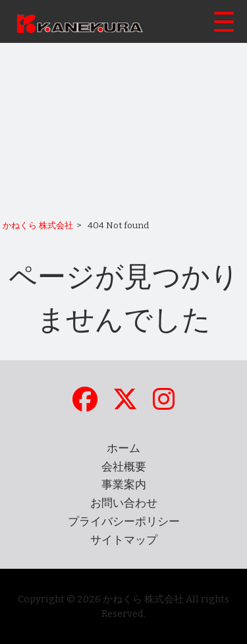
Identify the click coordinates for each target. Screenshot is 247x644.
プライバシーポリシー (124, 522)
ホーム (123, 448)
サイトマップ (124, 540)
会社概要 (124, 467)
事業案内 (124, 485)
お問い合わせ (124, 503)
